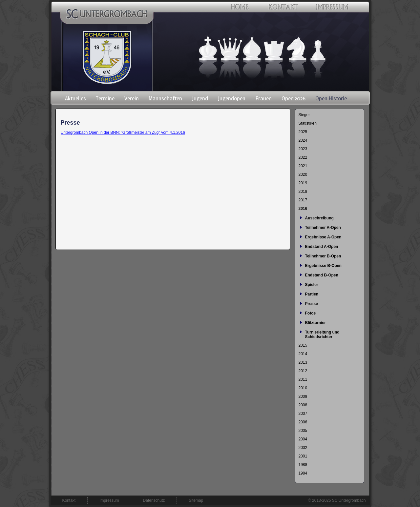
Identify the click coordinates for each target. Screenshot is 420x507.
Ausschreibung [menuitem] (319, 218)
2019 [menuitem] (303, 183)
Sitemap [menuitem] (196, 500)
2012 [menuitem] (303, 371)
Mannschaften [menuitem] (165, 98)
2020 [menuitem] (303, 174)
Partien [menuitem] (312, 294)
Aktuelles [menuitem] (75, 98)
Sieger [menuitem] (304, 115)
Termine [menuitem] (105, 98)
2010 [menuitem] (303, 388)
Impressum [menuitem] (109, 500)
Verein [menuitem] (132, 98)
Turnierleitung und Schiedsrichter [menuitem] (322, 335)
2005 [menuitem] (303, 431)
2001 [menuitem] (303, 456)
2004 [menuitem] (303, 439)
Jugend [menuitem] (200, 98)
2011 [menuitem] (303, 379)
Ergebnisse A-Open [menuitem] (323, 237)
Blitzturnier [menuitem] (315, 323)
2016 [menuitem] (303, 209)
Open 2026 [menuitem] (294, 98)
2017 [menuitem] (303, 200)
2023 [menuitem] (303, 149)
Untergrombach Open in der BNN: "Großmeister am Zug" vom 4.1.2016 (123, 132)
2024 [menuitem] (303, 140)
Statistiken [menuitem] (308, 123)
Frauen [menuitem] (263, 98)
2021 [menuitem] (303, 166)
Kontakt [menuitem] (69, 500)
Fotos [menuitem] (311, 313)
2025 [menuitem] (303, 132)
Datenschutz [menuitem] (154, 500)
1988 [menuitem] (303, 465)
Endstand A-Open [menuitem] (322, 247)
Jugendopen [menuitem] (232, 98)
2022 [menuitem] (303, 157)
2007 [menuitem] (303, 414)
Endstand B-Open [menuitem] (322, 275)
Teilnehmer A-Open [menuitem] (323, 228)
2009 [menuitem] (303, 396)
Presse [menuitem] (312, 304)
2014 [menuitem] (303, 354)
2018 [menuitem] (303, 192)
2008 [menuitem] (303, 405)
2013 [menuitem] (303, 362)
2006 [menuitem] (303, 422)
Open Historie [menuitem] (331, 98)
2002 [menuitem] (303, 448)
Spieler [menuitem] (312, 285)
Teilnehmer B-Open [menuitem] (323, 256)
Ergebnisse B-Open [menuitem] (323, 266)
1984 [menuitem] (303, 473)
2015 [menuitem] (303, 345)
